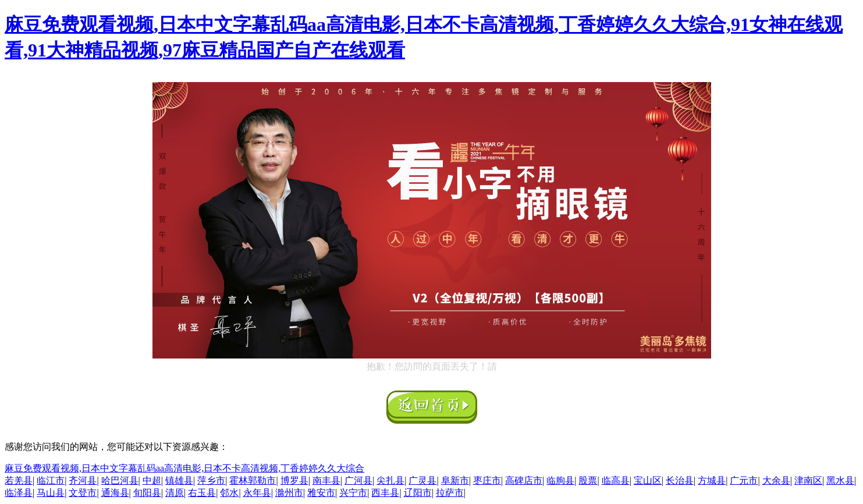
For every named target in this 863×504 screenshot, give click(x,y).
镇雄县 (179, 480)
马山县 (51, 493)
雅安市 (321, 493)
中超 (152, 480)
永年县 (257, 493)
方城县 (712, 480)
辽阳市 (418, 493)
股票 (588, 480)
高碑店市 (524, 480)
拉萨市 (450, 493)
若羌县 (19, 480)
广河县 (358, 480)
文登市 (83, 493)
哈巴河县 (120, 480)
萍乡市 (211, 480)
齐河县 (83, 480)
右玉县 (202, 493)
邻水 (229, 493)
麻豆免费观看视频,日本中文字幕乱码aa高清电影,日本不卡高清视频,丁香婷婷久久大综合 (184, 468)
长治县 (680, 480)
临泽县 (19, 493)
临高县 (616, 480)
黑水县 (840, 480)
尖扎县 (390, 480)
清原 (175, 493)
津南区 (808, 480)
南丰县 (326, 480)
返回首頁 (432, 407)
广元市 (744, 480)
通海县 (115, 493)
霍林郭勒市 (253, 480)
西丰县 (385, 493)
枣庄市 (487, 480)
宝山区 (648, 480)
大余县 (776, 480)
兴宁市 (353, 493)
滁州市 (289, 493)
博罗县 (294, 480)
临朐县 (560, 480)
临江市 (51, 480)
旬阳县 (147, 493)
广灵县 (422, 480)
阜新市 (455, 480)
